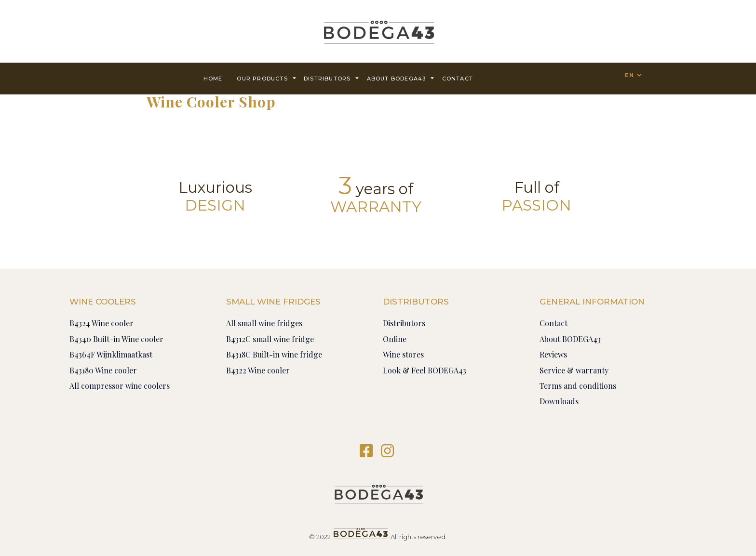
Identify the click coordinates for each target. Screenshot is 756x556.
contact (458, 79)
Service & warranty (574, 370)
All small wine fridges (264, 323)
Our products (267, 78)
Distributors (332, 78)
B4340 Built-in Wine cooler (116, 339)
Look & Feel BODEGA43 (425, 370)
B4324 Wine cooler (101, 323)
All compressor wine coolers (120, 386)
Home (213, 79)
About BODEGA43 (401, 78)
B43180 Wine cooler (103, 370)
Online (395, 339)
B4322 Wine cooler (258, 370)
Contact (553, 323)
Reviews (553, 354)
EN (629, 75)
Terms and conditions (578, 386)
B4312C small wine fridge (270, 339)
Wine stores (403, 354)
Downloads (559, 401)
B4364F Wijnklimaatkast (111, 354)
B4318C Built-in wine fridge (274, 354)
